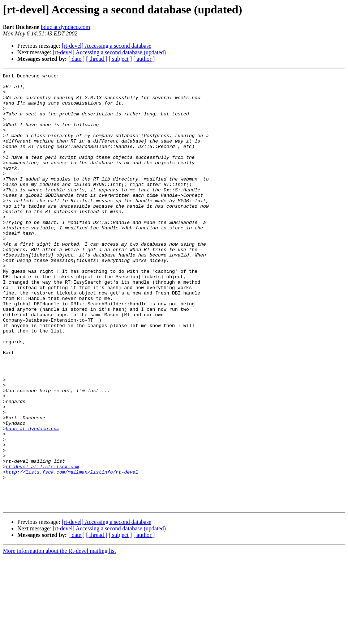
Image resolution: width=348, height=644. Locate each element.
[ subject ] (120, 59)
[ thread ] (97, 59)
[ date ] (76, 59)
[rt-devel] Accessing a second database (107, 46)
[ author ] (144, 59)
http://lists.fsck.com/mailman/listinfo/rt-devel (72, 552)
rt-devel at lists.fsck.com (42, 546)
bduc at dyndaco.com (65, 27)
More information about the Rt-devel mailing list (59, 638)
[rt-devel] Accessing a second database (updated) (109, 52)
